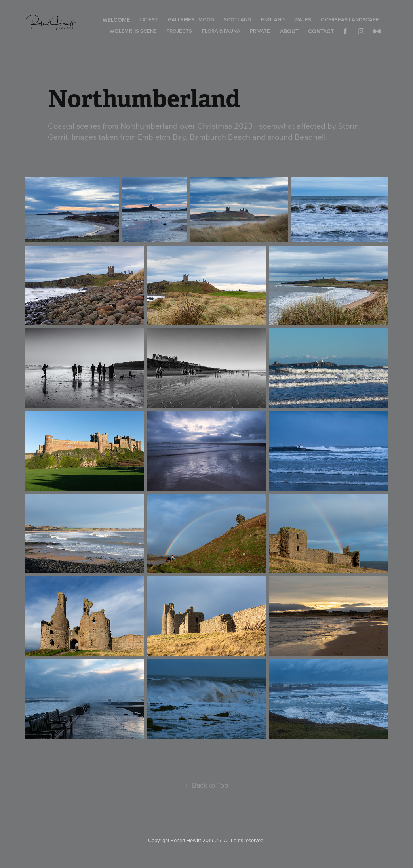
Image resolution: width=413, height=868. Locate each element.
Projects (179, 31)
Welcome (116, 20)
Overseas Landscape (350, 20)
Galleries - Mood (191, 20)
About (289, 31)
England (273, 20)
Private (260, 31)
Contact (321, 31)
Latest (149, 20)
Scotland (237, 20)
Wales (303, 20)
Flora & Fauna (221, 31)
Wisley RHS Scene (133, 31)
